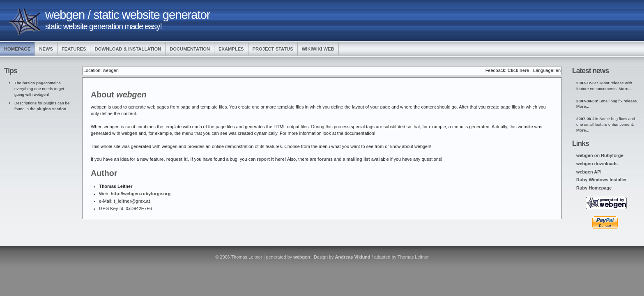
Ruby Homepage (594, 188)
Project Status (273, 49)
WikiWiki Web (318, 49)
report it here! (271, 159)
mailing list (358, 159)
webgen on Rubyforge (600, 155)
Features (74, 49)
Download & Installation (128, 49)
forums (325, 159)
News (46, 49)
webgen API (589, 172)
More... (625, 89)
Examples (231, 49)
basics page (34, 83)
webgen (302, 257)
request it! (177, 159)
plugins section (51, 109)
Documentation (190, 49)
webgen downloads (597, 164)
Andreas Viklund (353, 257)
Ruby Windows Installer (601, 180)
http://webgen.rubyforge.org (140, 194)
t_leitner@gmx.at (132, 201)
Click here (518, 70)
